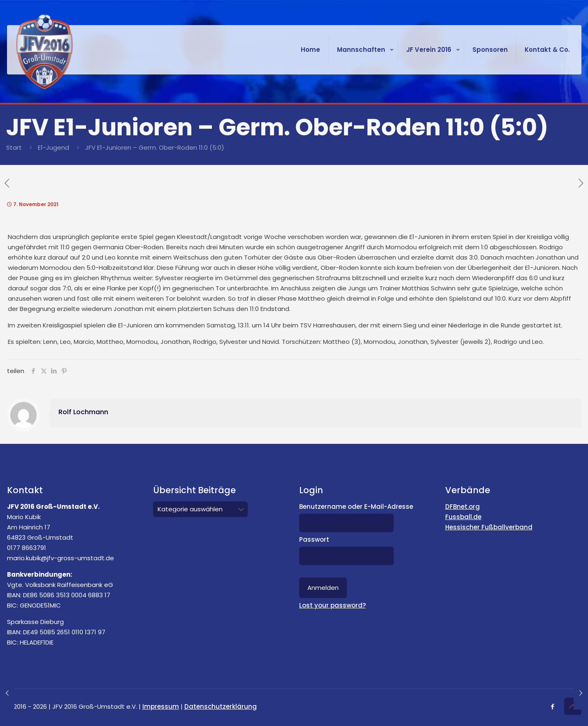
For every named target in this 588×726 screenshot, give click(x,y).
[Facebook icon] (553, 706)
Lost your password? (332, 605)
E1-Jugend (53, 147)
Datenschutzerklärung (221, 706)
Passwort (314, 539)
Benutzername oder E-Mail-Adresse (356, 507)
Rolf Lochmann (83, 412)
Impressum (161, 706)
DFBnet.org (462, 507)
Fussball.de (463, 517)
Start (14, 147)
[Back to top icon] (573, 706)
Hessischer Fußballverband (489, 527)
